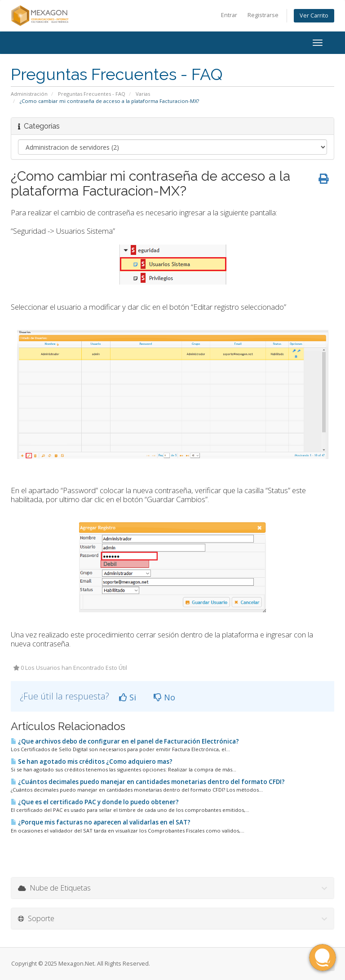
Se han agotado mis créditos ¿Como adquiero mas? (92, 762)
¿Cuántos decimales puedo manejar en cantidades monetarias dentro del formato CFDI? (148, 782)
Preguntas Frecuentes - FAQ (92, 94)
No (164, 697)
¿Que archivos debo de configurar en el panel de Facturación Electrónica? (125, 741)
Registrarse (263, 15)
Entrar (229, 15)
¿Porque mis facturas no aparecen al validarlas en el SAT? (101, 822)
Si (128, 697)
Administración (29, 94)
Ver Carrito (314, 16)
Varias (143, 94)
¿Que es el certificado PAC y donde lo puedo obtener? (95, 802)
